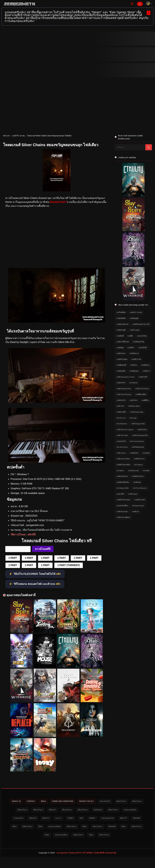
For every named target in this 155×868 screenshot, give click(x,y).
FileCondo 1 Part (18, 549)
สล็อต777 (77, 819)
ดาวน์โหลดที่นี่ (43, 549)
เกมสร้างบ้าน (142, 430)
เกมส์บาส (135, 512)
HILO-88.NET (117, 802)
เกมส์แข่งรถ (121, 383)
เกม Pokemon (122, 424)
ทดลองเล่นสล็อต (28, 819)
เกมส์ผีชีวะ (145, 400)
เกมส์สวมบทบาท (122, 324)
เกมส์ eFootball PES (140, 435)
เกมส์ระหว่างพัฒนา (123, 517)
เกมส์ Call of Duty (142, 389)
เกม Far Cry (121, 418)
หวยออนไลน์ (46, 819)
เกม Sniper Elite (123, 488)
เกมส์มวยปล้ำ (121, 412)
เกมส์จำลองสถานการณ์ (141, 324)
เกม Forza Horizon (137, 441)
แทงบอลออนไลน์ (22, 827)
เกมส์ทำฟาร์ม (136, 359)
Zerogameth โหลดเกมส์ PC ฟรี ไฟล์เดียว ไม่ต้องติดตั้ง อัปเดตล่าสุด (87, 863)
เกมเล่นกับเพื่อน (122, 506)
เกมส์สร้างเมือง (122, 359)
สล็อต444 (63, 819)
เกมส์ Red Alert (122, 512)
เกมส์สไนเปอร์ (140, 500)
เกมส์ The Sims (122, 435)
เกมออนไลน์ (121, 441)
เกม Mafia (146, 453)
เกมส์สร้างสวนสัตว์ (123, 465)
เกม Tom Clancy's (140, 488)
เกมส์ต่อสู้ (120, 348)
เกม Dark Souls (138, 506)
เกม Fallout (138, 465)
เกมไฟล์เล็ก (143, 348)
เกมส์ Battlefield (138, 447)
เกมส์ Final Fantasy (124, 394)
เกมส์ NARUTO (122, 476)
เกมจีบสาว (146, 371)
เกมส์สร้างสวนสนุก (123, 500)
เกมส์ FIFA (133, 400)
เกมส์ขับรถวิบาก (138, 476)
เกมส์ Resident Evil (124, 389)
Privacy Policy (96, 802)
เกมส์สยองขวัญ (138, 342)
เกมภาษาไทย (142, 336)
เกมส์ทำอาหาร (139, 459)
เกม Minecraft (133, 471)
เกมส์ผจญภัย (134, 318)
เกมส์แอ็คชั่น (121, 318)
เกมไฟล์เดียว (121, 312)
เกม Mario (120, 471)
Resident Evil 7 (58, 202)
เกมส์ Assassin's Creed (125, 377)
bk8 (117, 819)
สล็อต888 (55, 827)
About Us (18, 802)
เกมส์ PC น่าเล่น (18, 136)
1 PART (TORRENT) (69, 565)
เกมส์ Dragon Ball (138, 424)
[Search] (140, 4)
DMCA (49, 802)
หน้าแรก (6, 136)
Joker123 (120, 810)
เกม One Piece (122, 447)
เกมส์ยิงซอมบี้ (121, 365)
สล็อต (68, 827)
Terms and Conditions (70, 802)
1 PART (13, 558)
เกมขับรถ (134, 365)
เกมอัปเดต (137, 482)
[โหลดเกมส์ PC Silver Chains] (57, 322)
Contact (35, 802)
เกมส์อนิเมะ (145, 365)
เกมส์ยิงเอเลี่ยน (141, 394)
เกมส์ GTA (120, 406)
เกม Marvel (133, 383)
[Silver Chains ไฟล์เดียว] (57, 462)
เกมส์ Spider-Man (137, 412)
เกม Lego (133, 418)
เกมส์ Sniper (133, 494)
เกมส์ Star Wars (134, 406)
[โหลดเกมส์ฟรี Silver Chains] (57, 402)
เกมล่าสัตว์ (120, 494)
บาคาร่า (92, 819)
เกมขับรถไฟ (121, 400)
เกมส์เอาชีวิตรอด (123, 342)
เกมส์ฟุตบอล (134, 371)
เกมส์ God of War (123, 459)
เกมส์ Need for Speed (125, 430)
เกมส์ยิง (130, 336)
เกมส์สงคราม (134, 353)
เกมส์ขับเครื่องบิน (123, 482)
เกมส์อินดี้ (120, 336)
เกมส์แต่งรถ (134, 453)
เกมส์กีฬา (131, 348)
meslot (69, 810)
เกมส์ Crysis (121, 453)
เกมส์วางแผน (135, 330)
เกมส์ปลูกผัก (121, 371)
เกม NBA (146, 471)
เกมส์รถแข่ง (121, 353)
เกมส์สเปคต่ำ (121, 330)
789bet (105, 819)
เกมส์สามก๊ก (143, 377)
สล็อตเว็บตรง (135, 802)
